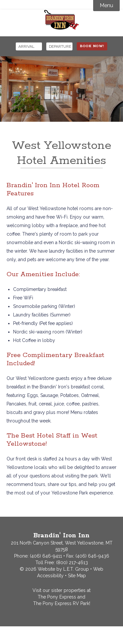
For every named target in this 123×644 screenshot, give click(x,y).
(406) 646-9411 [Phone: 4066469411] (46, 556)
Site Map (77, 576)
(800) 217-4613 (72, 563)
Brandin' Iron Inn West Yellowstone (61, 20)
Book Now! (92, 46)
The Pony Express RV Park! (62, 603)
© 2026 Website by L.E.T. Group (54, 569)
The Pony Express (57, 597)
